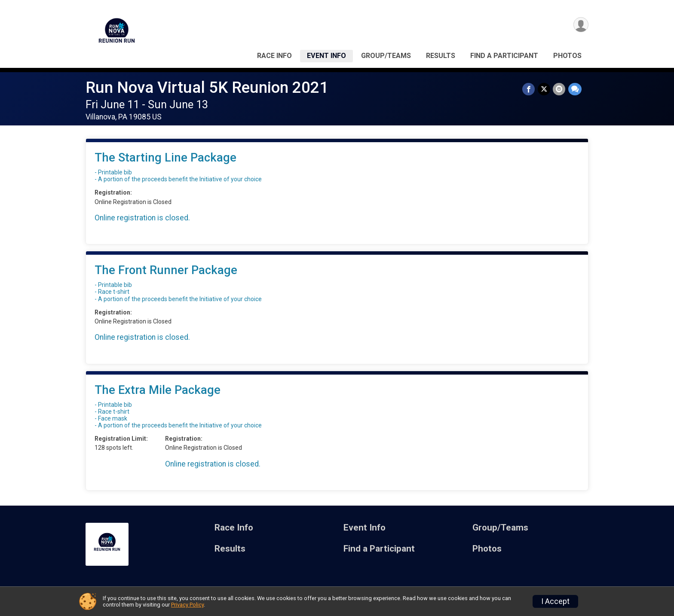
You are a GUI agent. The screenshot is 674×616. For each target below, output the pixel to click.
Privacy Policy (187, 605)
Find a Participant (504, 56)
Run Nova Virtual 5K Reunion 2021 (207, 87)
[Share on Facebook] (529, 89)
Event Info (326, 56)
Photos (567, 56)
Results (441, 56)
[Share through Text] (575, 89)
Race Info (274, 56)
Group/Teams (386, 56)
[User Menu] (581, 25)
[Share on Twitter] (544, 89)
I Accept (555, 601)
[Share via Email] (559, 89)
